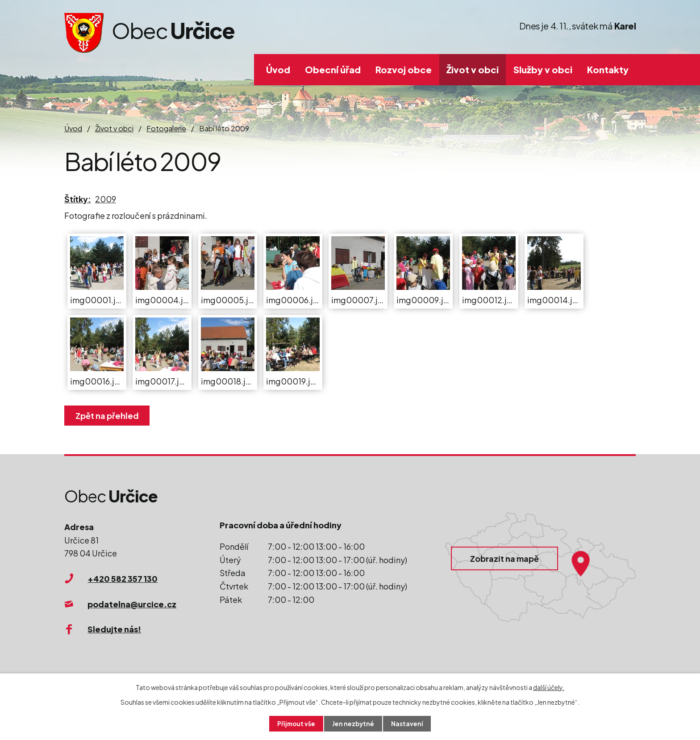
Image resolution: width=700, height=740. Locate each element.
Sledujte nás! (114, 629)
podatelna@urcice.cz (132, 604)
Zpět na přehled (108, 416)
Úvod (278, 69)
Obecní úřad (333, 69)
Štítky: (78, 199)
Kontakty (608, 69)
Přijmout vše (296, 723)
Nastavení (408, 723)
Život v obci (473, 69)
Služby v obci (543, 69)
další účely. (549, 687)
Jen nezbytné (354, 723)
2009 (106, 199)
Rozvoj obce (404, 69)
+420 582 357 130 (123, 579)
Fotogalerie (166, 128)
